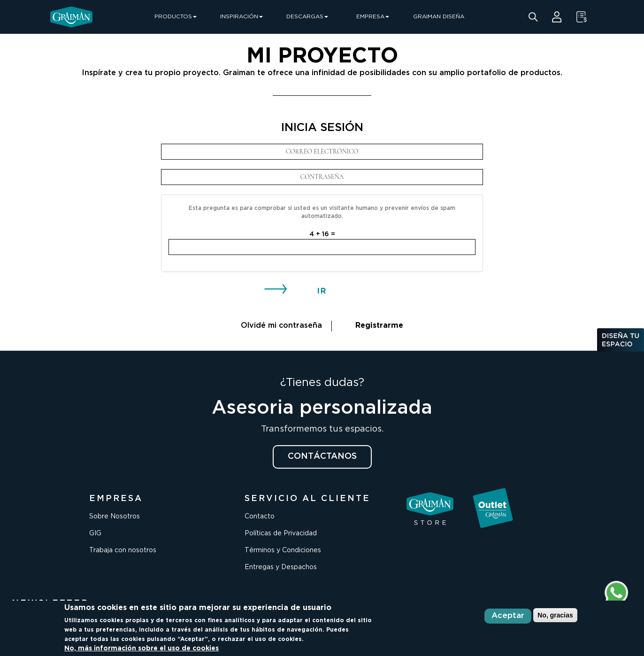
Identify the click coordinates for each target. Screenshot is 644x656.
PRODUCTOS (176, 17)
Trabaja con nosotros (123, 550)
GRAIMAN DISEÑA (439, 17)
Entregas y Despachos (281, 567)
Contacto (260, 517)
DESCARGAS (307, 17)
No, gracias (555, 615)
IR (322, 291)
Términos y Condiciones (283, 550)
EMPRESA (373, 17)
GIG (95, 533)
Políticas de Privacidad (281, 533)
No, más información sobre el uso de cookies (142, 648)
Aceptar (508, 616)
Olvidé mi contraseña (281, 326)
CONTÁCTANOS (322, 456)
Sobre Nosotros (115, 517)
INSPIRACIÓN (241, 17)
